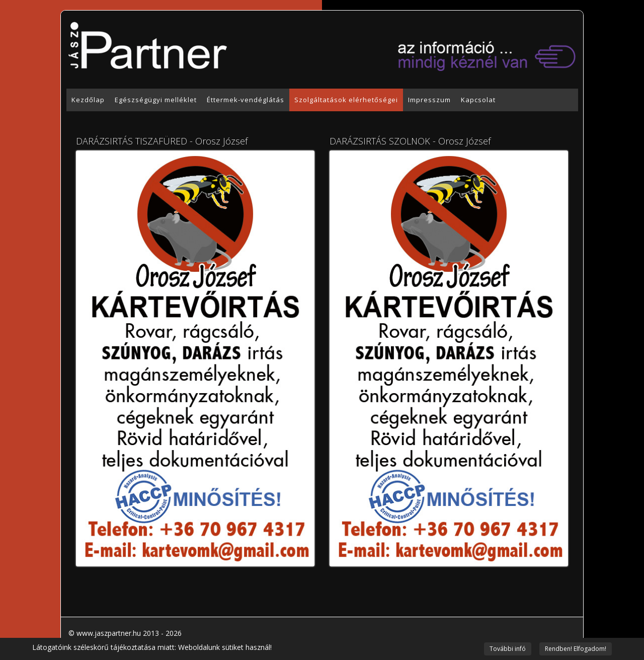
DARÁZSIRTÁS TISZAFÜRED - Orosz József (162, 141)
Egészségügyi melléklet (156, 100)
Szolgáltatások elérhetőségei (346, 100)
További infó (508, 649)
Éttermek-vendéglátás (246, 100)
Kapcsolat (478, 100)
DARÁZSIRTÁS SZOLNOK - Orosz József (410, 141)
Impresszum (429, 100)
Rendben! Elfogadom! (576, 649)
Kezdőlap (88, 100)
